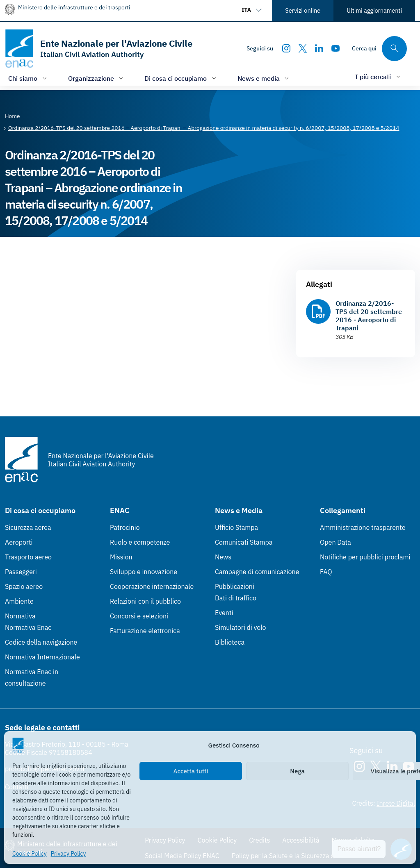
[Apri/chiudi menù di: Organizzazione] (97, 78)
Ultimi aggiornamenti (374, 10)
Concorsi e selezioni (139, 616)
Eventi (224, 613)
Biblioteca (230, 642)
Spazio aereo (24, 586)
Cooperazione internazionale (152, 586)
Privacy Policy (68, 854)
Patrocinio (125, 527)
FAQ (326, 572)
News (223, 557)
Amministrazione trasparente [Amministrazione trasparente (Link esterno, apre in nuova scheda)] (363, 527)
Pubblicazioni (235, 586)
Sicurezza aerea (28, 527)
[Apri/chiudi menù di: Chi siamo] (28, 78)
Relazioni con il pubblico (145, 601)
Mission (121, 557)
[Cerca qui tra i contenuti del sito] (379, 49)
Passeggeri (21, 572)
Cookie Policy (30, 854)
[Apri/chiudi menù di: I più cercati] (379, 76)
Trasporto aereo (28, 557)
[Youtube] (336, 48)
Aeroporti (19, 542)
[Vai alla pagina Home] (13, 116)
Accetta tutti (191, 771)
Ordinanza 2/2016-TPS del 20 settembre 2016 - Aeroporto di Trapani (369, 316)
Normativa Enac (28, 627)
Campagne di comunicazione (257, 572)
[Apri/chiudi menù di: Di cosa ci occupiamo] (181, 78)
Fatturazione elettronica (145, 631)
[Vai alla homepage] (99, 49)
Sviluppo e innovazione (144, 572)
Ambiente (19, 601)
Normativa (20, 616)
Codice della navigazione (41, 642)
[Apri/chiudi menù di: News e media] (264, 78)
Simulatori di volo (240, 627)
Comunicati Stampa (244, 542)
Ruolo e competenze (140, 542)
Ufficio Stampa (236, 527)
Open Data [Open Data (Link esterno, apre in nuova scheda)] (336, 542)
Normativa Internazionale (42, 657)
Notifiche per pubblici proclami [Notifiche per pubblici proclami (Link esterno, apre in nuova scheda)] (365, 557)
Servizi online (303, 10)
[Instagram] (286, 48)
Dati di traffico (236, 598)
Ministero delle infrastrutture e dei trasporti (74, 7)
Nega (297, 771)
